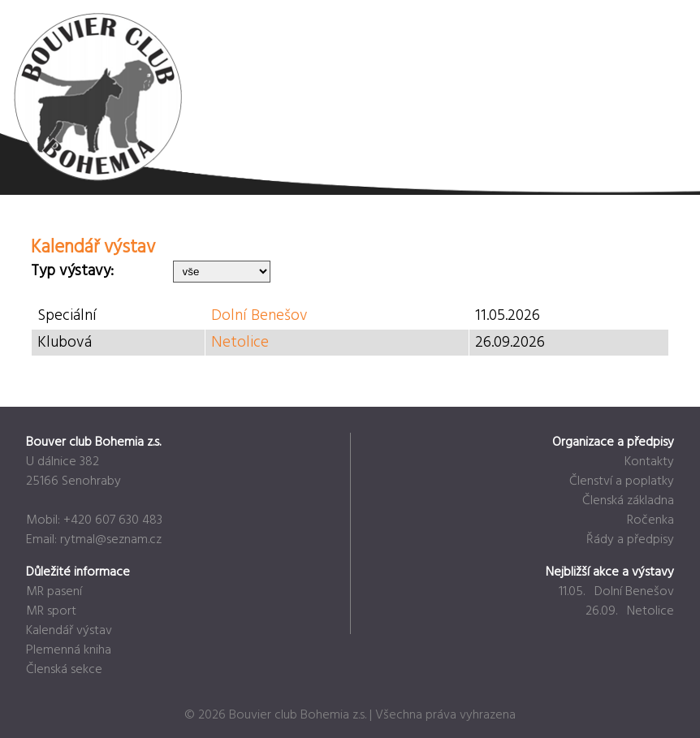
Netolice (240, 343)
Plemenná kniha (69, 650)
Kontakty (649, 462)
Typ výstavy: (72, 271)
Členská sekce (64, 670)
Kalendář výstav (69, 631)
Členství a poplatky (622, 481)
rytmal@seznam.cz (111, 540)
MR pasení (54, 592)
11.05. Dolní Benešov (616, 592)
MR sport (51, 611)
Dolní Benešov (259, 316)
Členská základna (628, 501)
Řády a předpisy (630, 540)
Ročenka (650, 520)
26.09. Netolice (630, 611)
